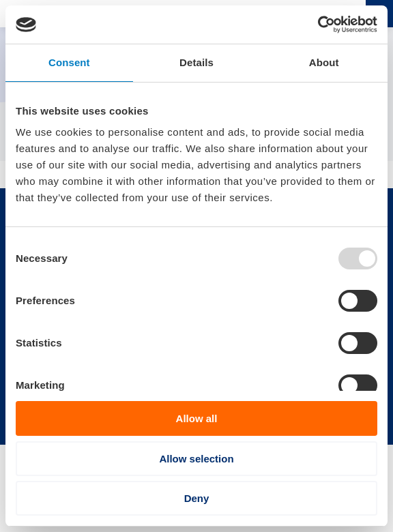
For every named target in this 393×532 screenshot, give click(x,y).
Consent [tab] (69, 62)
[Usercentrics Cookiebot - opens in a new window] (318, 25)
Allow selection (196, 459)
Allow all (197, 418)
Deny (197, 498)
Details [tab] (196, 62)
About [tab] (324, 62)
